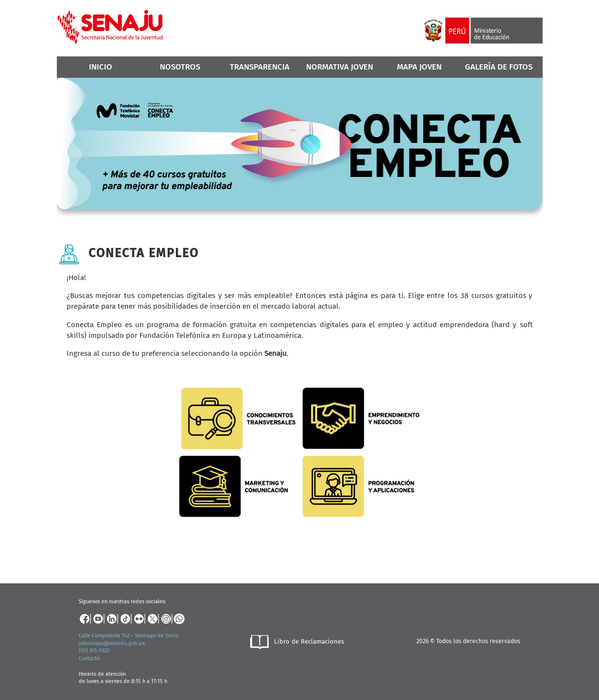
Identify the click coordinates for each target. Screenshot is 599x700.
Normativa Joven (340, 67)
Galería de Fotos (499, 67)
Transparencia (260, 67)
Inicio (101, 67)
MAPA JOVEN (419, 67)
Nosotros (180, 67)
